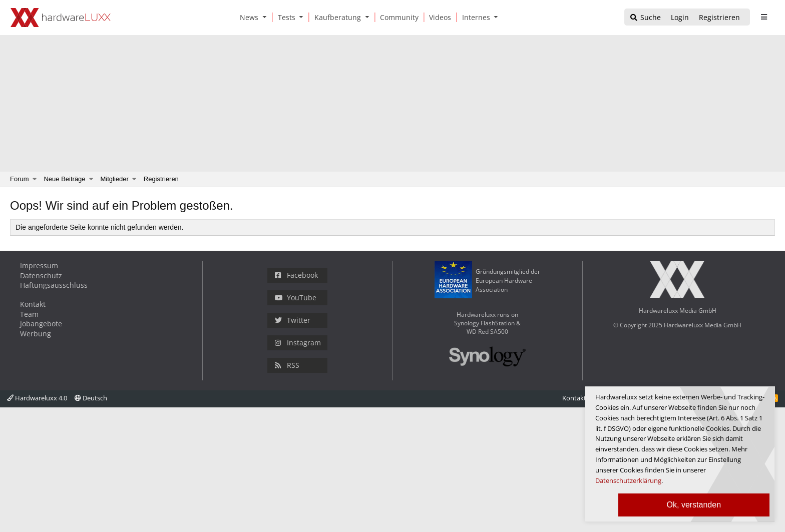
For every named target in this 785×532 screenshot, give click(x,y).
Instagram (298, 343)
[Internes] (474, 17)
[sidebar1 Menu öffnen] (764, 17)
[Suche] (645, 18)
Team (29, 314)
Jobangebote (41, 324)
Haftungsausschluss (54, 285)
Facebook (296, 275)
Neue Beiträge (64, 179)
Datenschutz (41, 276)
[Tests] (285, 17)
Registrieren (161, 179)
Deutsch (91, 398)
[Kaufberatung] (336, 17)
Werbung (36, 334)
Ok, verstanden (694, 505)
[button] (266, 17)
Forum (20, 179)
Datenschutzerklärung (628, 480)
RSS (287, 365)
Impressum (39, 265)
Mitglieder (115, 179)
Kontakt (33, 304)
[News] (247, 17)
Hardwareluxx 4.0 (37, 398)
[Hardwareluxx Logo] (61, 18)
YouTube (296, 298)
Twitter (293, 320)
